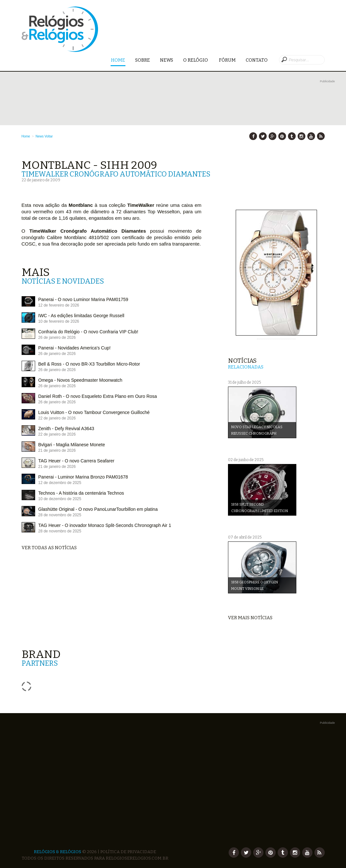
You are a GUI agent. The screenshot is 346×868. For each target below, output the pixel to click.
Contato (257, 60)
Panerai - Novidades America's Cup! (74, 348)
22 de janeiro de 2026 (57, 418)
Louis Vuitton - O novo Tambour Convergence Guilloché (94, 412)
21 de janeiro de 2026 (57, 450)
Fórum (227, 60)
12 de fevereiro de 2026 (59, 305)
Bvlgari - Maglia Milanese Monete (72, 445)
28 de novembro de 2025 (60, 515)
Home (118, 61)
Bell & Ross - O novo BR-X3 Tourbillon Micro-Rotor (89, 364)
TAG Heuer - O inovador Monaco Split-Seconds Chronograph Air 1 (105, 525)
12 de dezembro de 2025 (60, 483)
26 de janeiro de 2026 (57, 338)
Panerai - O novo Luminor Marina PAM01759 (83, 299)
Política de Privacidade (128, 852)
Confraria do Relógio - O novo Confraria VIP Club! (88, 332)
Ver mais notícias (250, 618)
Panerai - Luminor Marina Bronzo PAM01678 (83, 477)
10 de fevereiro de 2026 (59, 321)
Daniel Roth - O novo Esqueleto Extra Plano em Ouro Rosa (98, 396)
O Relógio (196, 60)
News (167, 60)
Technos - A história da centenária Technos (81, 493)
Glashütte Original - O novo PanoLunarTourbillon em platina (98, 509)
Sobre (143, 60)
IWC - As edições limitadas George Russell (81, 316)
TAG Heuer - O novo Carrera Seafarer (76, 461)
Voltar (49, 136)
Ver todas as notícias (49, 548)
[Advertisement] (178, 99)
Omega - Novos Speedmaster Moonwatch (80, 380)
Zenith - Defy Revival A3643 (66, 429)
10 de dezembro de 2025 (60, 499)
